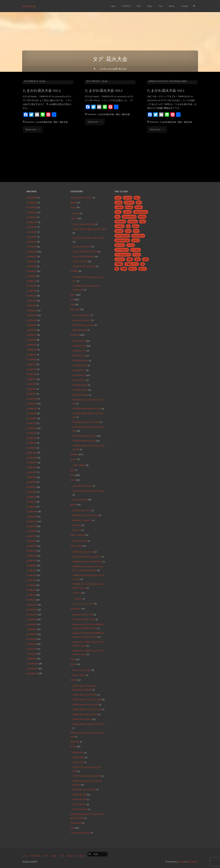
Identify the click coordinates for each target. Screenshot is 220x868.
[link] (194, 6)
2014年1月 (31, 448)
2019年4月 (31, 261)
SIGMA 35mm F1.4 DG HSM (85, 705)
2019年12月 (32, 252)
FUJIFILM (75, 335)
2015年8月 (31, 360)
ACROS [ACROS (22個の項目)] (128, 198)
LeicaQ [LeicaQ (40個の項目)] (127, 212)
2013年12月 (32, 453)
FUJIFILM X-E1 (79, 341)
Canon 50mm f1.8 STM (84, 224)
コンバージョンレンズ (83, 604)
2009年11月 (32, 669)
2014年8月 (31, 418)
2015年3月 (31, 384)
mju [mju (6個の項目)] (117, 217)
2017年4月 (31, 291)
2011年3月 (31, 590)
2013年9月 (31, 467)
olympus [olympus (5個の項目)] (133, 222)
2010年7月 (31, 629)
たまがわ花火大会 (45, 152)
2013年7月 (31, 477)
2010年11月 (32, 610)
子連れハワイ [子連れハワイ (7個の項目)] (132, 264)
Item (72, 475)
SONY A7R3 (78, 758)
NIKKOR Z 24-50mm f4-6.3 (85, 515)
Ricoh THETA (79, 675)
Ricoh (73, 664)
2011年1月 (31, 600)
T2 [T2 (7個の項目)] (128, 226)
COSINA (74, 271)
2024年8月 (32, 198)
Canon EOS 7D (80, 261)
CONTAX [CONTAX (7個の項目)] (129, 202)
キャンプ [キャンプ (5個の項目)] (120, 245)
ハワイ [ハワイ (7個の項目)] (131, 245)
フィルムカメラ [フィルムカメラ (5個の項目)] (123, 255)
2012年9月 (31, 526)
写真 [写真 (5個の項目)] (130, 259)
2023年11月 (32, 207)
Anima (181, 862)
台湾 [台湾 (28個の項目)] (146, 259)
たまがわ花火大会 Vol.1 (167, 121)
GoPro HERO (79, 465)
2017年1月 (31, 306)
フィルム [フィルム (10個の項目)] (136, 250)
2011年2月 (31, 595)
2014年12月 (32, 399)
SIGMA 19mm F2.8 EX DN (85, 695)
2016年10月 (32, 315)
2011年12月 (32, 546)
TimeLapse (76, 823)
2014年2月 (31, 443)
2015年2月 (31, 389)
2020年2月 (31, 242)
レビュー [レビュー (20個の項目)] (120, 259)
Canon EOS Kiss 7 (81, 315)
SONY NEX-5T (79, 804)
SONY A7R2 (78, 753)
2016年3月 (31, 345)
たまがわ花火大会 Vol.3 (43, 121)
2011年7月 (31, 570)
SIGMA (74, 680)
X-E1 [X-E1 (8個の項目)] (128, 231)
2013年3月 (31, 497)
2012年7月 (31, 536)
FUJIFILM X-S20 (80, 366)
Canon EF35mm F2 (82, 247)
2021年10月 (32, 222)
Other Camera (77, 535)
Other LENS (76, 546)
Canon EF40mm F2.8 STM (85, 252)
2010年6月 (31, 634)
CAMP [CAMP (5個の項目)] (118, 202)
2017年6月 (31, 286)
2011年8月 (31, 566)
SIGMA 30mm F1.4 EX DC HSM (87, 700)
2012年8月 (31, 531)
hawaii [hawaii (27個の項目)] (129, 207)
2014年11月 (32, 404)
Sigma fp (75, 742)
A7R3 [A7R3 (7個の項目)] (118, 198)
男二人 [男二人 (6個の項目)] (133, 269)
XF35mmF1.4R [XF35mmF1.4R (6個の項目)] (122, 240)
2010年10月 (32, 615)
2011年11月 (31, 551)
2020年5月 (31, 227)
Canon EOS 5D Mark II (83, 256)
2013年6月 (31, 482)
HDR (73, 470)
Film (72, 305)
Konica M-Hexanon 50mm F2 (87, 557)
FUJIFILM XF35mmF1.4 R (84, 441)
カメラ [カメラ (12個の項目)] (136, 240)
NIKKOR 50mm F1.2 (82, 511)
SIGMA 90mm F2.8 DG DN (85, 714)
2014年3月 (31, 438)
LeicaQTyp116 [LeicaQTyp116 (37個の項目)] (141, 212)
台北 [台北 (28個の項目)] (138, 259)
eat (44, 111)
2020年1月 (31, 247)
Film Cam (75, 309)
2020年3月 (31, 237)
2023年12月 (32, 203)
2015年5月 (31, 374)
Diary (73, 295)
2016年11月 (32, 311)
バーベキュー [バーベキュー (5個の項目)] (122, 250)
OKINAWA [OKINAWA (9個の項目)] (120, 222)
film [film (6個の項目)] (139, 202)
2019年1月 (31, 276)
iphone (76, 213)
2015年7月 (31, 364)
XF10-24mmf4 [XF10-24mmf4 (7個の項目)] (122, 236)
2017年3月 (31, 296)
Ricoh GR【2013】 (81, 670)
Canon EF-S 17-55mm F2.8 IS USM (89, 229)
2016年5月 (31, 340)
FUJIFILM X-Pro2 (80, 361)
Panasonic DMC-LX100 (84, 619)
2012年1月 (31, 541)
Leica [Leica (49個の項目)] (118, 212)
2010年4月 (31, 644)
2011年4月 (31, 585)
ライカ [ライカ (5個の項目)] (137, 255)
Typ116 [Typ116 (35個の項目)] (119, 231)
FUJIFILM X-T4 (79, 380)
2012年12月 (32, 512)
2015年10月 (32, 350)
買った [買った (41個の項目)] (143, 269)
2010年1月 (31, 659)
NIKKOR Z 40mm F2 (82, 520)
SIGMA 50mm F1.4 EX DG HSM (87, 709)
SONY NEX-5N (79, 795)
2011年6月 (31, 575)
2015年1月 (31, 394)
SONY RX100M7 (80, 809)
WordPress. (192, 862)
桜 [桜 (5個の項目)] (117, 269)
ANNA (73, 203)
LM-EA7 (78, 599)
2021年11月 (32, 217)
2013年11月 (32, 458)
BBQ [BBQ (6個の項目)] (137, 198)
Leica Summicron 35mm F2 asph (89, 491)
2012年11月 (32, 517)
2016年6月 (32, 335)
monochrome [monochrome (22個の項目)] (129, 217)
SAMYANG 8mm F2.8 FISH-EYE (87, 562)
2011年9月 (31, 561)
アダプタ (77, 593)
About (71, 856)
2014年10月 (32, 409)
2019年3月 (31, 266)
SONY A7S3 (78, 762)
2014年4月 (31, 433)
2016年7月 (31, 330)
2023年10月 (32, 212)
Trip (72, 828)
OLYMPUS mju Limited (83, 325)
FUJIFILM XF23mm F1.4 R (84, 436)
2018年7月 (31, 281)
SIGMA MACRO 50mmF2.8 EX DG (89, 724)
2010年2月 (31, 654)
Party (73, 659)
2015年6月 (31, 369)
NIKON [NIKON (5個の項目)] (142, 217)
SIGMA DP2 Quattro (82, 719)
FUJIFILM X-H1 (79, 356)
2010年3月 (31, 649)
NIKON (74, 505)
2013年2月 (31, 502)
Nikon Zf (77, 530)
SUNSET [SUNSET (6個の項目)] (120, 226)
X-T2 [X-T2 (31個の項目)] (136, 231)
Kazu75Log (29, 6)
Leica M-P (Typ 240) (82, 486)
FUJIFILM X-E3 (79, 351)
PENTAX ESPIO (80, 330)
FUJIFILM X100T (80, 390)
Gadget (74, 454)
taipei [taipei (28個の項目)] (136, 226)
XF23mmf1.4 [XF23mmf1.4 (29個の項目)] (138, 236)
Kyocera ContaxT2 (82, 320)
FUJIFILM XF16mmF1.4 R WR (86, 422)
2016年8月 (31, 325)
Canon (74, 218)
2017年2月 (31, 301)
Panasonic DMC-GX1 (161, 108)
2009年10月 (32, 673)
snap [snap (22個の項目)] (143, 222)
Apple (73, 207)
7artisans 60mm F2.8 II (81, 198)
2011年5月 (31, 580)
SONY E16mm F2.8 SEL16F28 (87, 776)
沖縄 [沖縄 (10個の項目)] (124, 269)
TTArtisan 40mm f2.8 (80, 833)
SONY (73, 747)
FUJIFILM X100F (80, 385)
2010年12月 (32, 605)
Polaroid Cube (80, 541)
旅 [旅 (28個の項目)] (143, 264)
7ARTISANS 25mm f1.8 (83, 552)
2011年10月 (32, 556)
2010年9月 (31, 619)
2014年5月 (31, 428)
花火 (57, 152)
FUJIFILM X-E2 (79, 346)
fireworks (30, 152)
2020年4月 (32, 232)
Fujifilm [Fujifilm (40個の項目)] (119, 207)
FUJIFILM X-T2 (79, 375)
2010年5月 (31, 639)
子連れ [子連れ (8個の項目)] (119, 264)
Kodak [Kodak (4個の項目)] (139, 207)
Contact (81, 856)
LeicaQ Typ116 (80, 500)
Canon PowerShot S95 (84, 266)
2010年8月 (31, 624)
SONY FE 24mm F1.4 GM (84, 790)
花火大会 (66, 152)
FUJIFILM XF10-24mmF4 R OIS (87, 409)
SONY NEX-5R (79, 799)
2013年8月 (31, 472)
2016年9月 (32, 320)
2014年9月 (31, 413)
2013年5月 (31, 487)
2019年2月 (31, 271)
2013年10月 (32, 463)
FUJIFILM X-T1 (79, 370)
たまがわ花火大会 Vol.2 (105, 121)
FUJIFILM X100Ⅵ (80, 395)
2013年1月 (31, 507)
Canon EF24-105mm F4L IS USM (88, 238)
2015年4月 (31, 379)
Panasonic (76, 609)
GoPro (74, 459)
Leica (73, 480)
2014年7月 (31, 423)
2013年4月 (31, 492)
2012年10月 (32, 521)
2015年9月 (31, 355)
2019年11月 (32, 256)
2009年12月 (32, 664)
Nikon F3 (77, 525)
